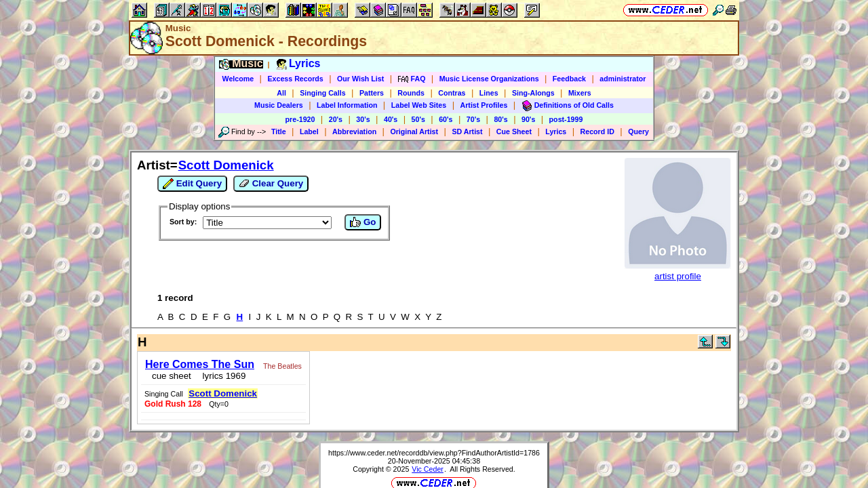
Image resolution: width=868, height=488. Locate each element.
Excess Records (295, 79)
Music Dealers (279, 105)
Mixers (580, 93)
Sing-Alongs (533, 93)
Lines (489, 93)
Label (309, 131)
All (281, 93)
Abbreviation (354, 131)
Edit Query (192, 184)
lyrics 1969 (217, 372)
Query (638, 131)
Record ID (597, 131)
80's (500, 119)
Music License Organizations (489, 79)
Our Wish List (360, 79)
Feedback (569, 79)
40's (391, 119)
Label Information (347, 105)
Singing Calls (323, 93)
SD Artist (467, 131)
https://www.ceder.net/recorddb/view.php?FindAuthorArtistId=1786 (434, 409)
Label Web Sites (419, 105)
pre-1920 (300, 119)
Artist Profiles (484, 105)
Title (279, 131)
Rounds (411, 93)
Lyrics (556, 131)
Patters (372, 93)
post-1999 (566, 119)
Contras (452, 93)
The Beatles (278, 362)
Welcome (238, 79)
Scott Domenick (226, 165)
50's (418, 119)
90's (528, 119)
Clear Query (271, 184)
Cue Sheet (514, 131)
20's (336, 119)
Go (363, 222)
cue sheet (167, 372)
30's (363, 119)
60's (446, 119)
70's (473, 119)
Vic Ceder (428, 425)
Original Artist (414, 131)
